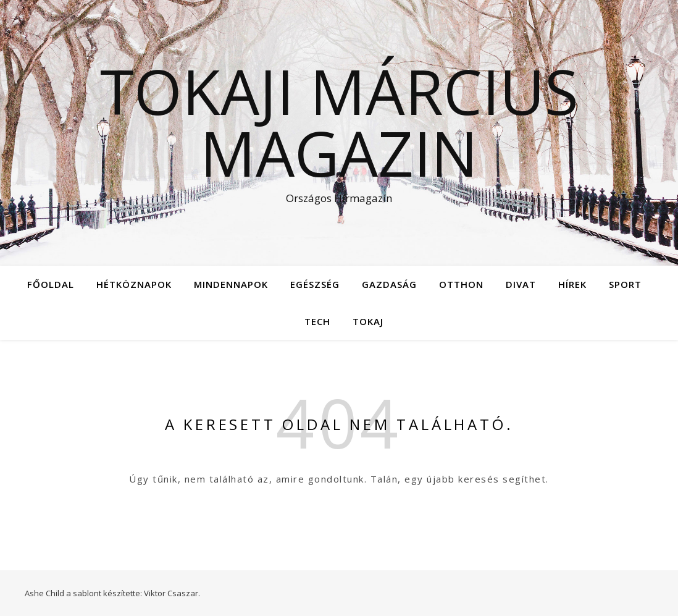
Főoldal (51, 284)
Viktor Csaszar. (172, 593)
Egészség (315, 284)
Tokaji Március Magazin (339, 122)
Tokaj (368, 321)
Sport (625, 284)
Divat (521, 284)
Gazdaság (389, 284)
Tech (317, 321)
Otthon (461, 284)
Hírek (572, 284)
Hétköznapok (134, 284)
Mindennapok (231, 284)
